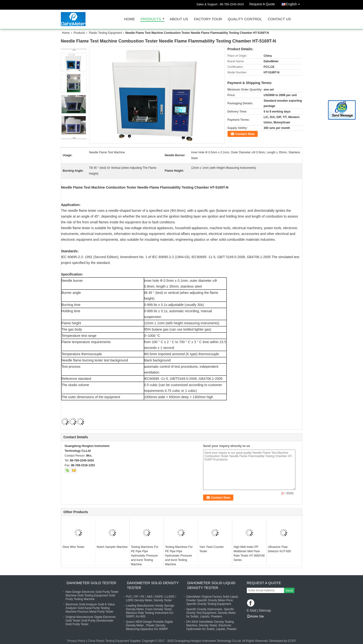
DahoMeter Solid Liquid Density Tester (211, 585)
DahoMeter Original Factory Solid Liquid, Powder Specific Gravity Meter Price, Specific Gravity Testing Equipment (213, 600)
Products (151, 19)
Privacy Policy (76, 641)
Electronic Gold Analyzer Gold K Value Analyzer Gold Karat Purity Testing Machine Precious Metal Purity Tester (90, 608)
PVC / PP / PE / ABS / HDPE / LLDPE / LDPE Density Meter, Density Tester (151, 598)
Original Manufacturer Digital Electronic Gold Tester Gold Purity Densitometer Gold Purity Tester (91, 621)
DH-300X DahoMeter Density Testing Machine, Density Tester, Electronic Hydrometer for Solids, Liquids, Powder (212, 625)
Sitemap (265, 610)
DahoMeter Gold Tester (92, 583)
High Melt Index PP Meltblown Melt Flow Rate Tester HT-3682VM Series (249, 553)
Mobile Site (255, 616)
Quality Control (245, 19)
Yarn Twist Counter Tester (211, 549)
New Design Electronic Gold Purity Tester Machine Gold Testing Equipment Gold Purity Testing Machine (92, 595)
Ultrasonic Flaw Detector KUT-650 (279, 549)
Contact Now (245, 134)
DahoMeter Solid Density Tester (153, 585)
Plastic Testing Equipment (105, 33)
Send (289, 591)
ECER (292, 641)
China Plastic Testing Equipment (108, 641)
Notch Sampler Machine (112, 547)
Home (130, 19)
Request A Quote (262, 4)
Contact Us (279, 19)
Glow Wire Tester (74, 547)
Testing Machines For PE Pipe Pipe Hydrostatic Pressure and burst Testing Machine (145, 556)
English (294, 3)
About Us (179, 19)
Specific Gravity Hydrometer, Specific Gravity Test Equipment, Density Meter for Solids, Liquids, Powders (211, 613)
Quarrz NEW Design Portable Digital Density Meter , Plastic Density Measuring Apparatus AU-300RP (149, 625)
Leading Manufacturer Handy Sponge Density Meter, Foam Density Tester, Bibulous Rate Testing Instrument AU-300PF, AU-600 (150, 611)
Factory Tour (208, 19)
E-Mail (252, 610)
